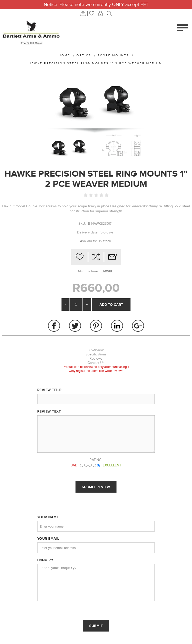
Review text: (49, 411)
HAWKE (107, 271)
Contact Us (96, 363)
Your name (48, 517)
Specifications (96, 354)
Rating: (96, 460)
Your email (48, 538)
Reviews (96, 359)
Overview (96, 350)
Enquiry (45, 560)
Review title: (50, 390)
